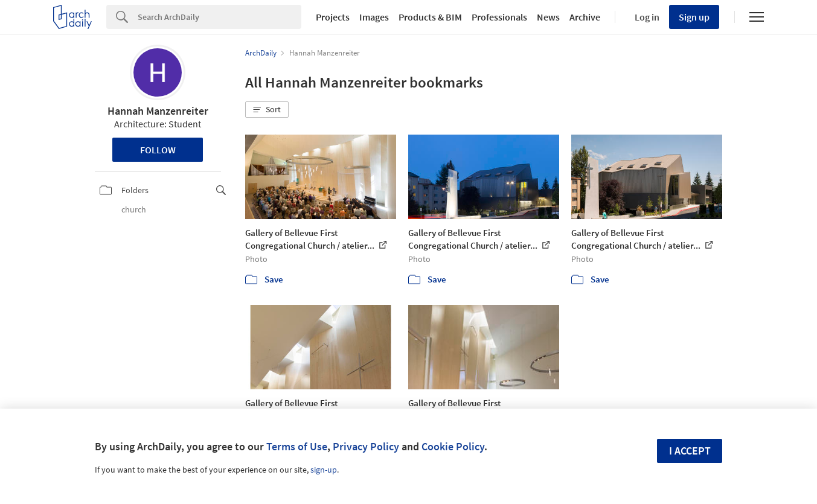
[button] (267, 110)
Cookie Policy (453, 446)
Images (374, 17)
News (548, 17)
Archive (585, 17)
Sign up (694, 17)
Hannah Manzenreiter (158, 111)
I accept (690, 451)
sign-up (324, 470)
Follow (158, 150)
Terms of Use (297, 446)
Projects (333, 17)
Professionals (499, 17)
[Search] (219, 17)
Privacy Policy (366, 446)
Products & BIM (430, 17)
